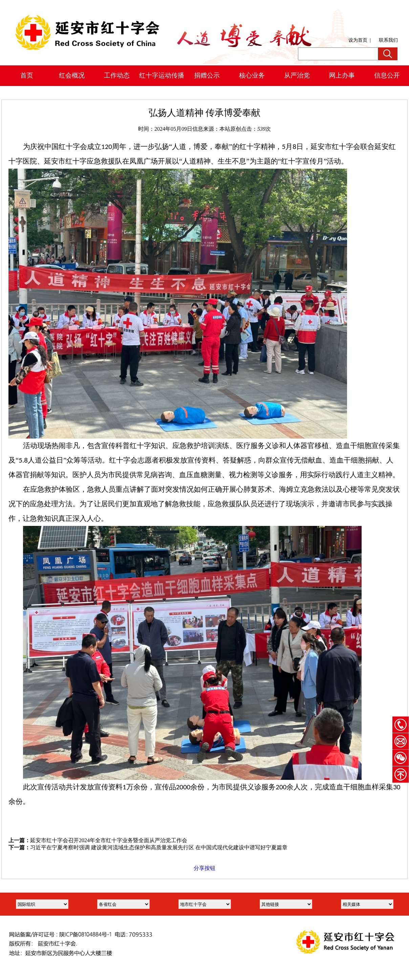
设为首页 (358, 40)
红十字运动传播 (162, 75)
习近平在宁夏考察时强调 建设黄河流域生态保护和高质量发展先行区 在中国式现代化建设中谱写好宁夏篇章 (159, 847)
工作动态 (117, 75)
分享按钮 (204, 868)
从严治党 (297, 75)
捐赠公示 (207, 75)
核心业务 (252, 75)
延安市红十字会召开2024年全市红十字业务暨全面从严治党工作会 (109, 840)
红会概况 (72, 75)
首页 (27, 75)
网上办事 (342, 75)
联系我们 (388, 40)
